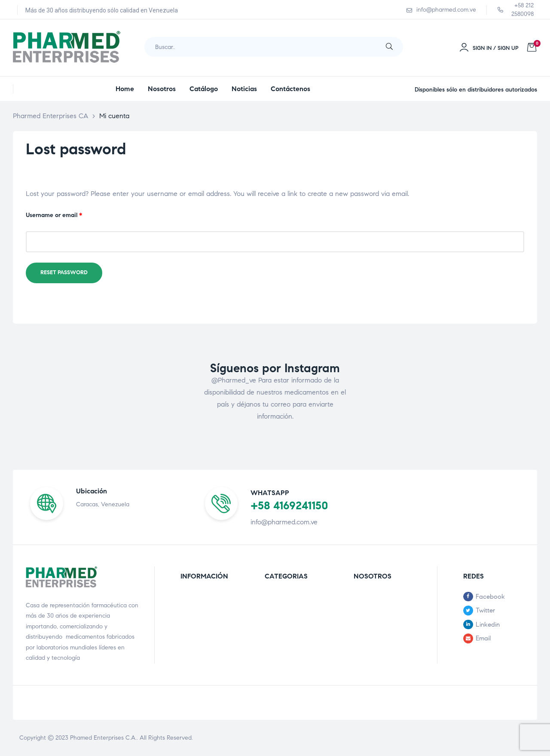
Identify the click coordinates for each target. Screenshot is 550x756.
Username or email (66, 214)
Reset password (64, 272)
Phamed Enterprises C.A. (103, 738)
